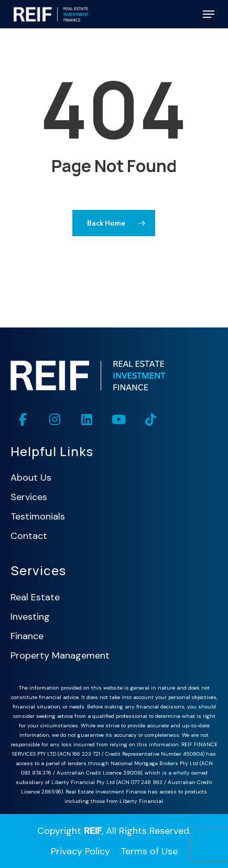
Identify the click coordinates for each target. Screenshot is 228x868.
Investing (30, 617)
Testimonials (38, 516)
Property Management (60, 655)
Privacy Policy (80, 851)
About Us (31, 478)
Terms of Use (149, 851)
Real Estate (35, 597)
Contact (29, 536)
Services (29, 497)
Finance (27, 636)
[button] (209, 14)
